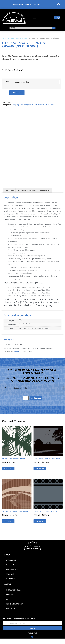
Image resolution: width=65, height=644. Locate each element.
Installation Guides (14, 590)
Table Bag (10, 574)
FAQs (8, 599)
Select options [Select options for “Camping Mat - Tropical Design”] (8, 468)
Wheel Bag (11, 565)
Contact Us (11, 609)
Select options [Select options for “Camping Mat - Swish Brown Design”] (8, 521)
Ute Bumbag (11, 560)
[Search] (54, 28)
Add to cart (17, 93)
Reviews (10, 595)
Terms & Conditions (14, 604)
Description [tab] (10, 190)
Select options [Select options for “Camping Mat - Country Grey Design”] (40, 468)
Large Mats (23, 38)
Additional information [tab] (27, 190)
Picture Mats (39, 105)
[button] (34, 18)
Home (4, 38)
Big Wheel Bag (12, 569)
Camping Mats (13, 38)
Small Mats (49, 105)
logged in (17, 352)
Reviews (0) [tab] (45, 190)
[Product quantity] (5, 93)
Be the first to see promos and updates (20, 619)
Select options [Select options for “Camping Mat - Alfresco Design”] (40, 521)
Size (7, 81)
